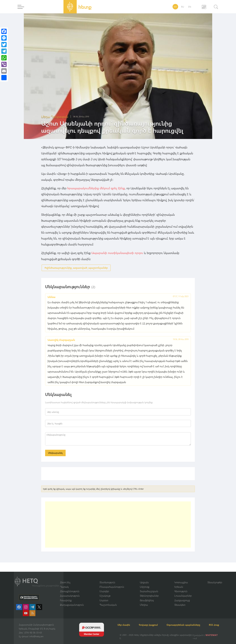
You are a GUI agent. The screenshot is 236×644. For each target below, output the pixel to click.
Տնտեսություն (107, 578)
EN (190, 7)
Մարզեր (104, 587)
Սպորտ (104, 596)
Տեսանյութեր (215, 578)
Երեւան (179, 583)
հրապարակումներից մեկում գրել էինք (96, 188)
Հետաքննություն (70, 587)
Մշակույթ (105, 592)
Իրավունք (66, 596)
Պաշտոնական (108, 601)
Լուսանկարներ (183, 592)
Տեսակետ (180, 601)
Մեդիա (144, 601)
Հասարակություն (70, 592)
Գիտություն (181, 587)
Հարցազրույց (182, 596)
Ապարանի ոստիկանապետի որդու (117, 253)
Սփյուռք (145, 583)
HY (175, 7)
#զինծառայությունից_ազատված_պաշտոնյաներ (76, 268)
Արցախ (144, 578)
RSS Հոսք (125, 625)
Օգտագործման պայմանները (189, 621)
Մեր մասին (126, 621)
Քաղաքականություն (72, 601)
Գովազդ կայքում (152, 621)
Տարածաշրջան (149, 587)
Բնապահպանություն (112, 583)
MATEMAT (212, 635)
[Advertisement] (118, 525)
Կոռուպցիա (181, 578)
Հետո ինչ (65, 578)
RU (183, 7)
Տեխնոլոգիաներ (149, 592)
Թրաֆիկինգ (147, 596)
